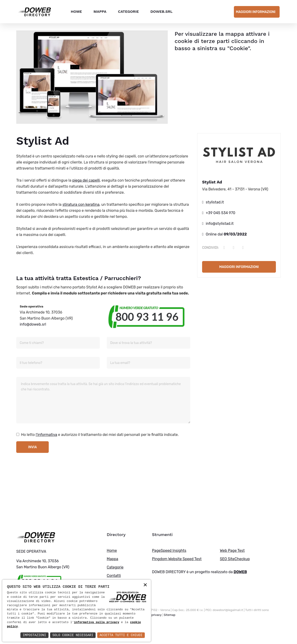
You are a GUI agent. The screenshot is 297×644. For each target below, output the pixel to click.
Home (76, 11)
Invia (32, 447)
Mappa (100, 11)
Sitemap (170, 615)
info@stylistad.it (220, 224)
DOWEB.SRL (161, 11)
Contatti (114, 576)
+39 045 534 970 (221, 213)
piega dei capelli (86, 180)
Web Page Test (232, 551)
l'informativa (47, 435)
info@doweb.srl (33, 324)
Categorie (128, 11)
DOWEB (240, 572)
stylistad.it (215, 202)
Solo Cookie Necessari (73, 635)
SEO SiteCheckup (235, 559)
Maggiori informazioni (256, 12)
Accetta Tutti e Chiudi (121, 635)
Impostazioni (34, 635)
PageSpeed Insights (169, 551)
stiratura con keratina (81, 204)
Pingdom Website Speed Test (177, 559)
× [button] (145, 585)
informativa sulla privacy (97, 622)
